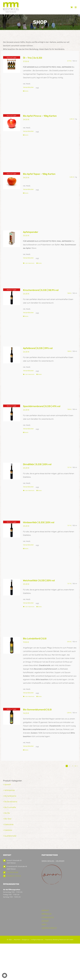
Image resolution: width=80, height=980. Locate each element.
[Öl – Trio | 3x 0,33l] (12, 65)
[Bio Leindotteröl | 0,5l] (12, 645)
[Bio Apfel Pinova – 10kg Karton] (12, 123)
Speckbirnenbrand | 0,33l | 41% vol (42, 406)
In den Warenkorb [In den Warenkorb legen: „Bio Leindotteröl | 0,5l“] (29, 696)
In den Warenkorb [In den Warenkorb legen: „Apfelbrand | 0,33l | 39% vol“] (29, 374)
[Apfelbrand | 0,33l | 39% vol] (12, 355)
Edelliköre (8, 830)
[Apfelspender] (12, 239)
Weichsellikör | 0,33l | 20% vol (39, 580)
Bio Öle (7, 813)
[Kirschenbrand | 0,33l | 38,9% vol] (12, 297)
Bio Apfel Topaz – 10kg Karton (39, 174)
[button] (5, 975)
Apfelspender (31, 232)
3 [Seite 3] (73, 766)
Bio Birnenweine (11, 802)
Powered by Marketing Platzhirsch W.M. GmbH (59, 940)
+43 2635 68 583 (12, 872)
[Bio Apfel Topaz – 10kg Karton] (12, 181)
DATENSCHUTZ (48, 917)
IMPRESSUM (46, 914)
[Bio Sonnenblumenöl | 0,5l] (12, 716)
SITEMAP (45, 921)
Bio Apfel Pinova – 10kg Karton (40, 116)
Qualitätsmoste (10, 836)
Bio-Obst (8, 819)
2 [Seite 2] (70, 766)
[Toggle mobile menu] (76, 7)
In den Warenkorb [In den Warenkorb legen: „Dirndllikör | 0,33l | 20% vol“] (29, 491)
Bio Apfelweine (10, 796)
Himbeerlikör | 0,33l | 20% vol (39, 522)
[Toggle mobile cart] (72, 7)
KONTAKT (45, 910)
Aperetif (8, 785)
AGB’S (44, 925)
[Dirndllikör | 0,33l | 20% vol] (12, 471)
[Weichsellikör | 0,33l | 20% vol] (12, 587)
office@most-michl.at (14, 876)
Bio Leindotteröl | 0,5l (35, 639)
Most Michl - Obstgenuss (22, 940)
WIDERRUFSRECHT (49, 928)
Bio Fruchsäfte (10, 807)
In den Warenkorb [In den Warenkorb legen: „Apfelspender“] (29, 263)
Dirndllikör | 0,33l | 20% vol (37, 464)
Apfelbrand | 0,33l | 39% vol (38, 348)
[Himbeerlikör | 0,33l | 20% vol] (12, 529)
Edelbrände (9, 824)
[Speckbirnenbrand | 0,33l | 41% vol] (12, 413)
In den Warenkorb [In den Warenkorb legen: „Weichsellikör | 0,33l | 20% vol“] (29, 607)
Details (26, 91)
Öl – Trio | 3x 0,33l (33, 58)
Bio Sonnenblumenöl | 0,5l (37, 710)
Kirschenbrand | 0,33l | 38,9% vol (41, 290)
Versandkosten (28, 87)
